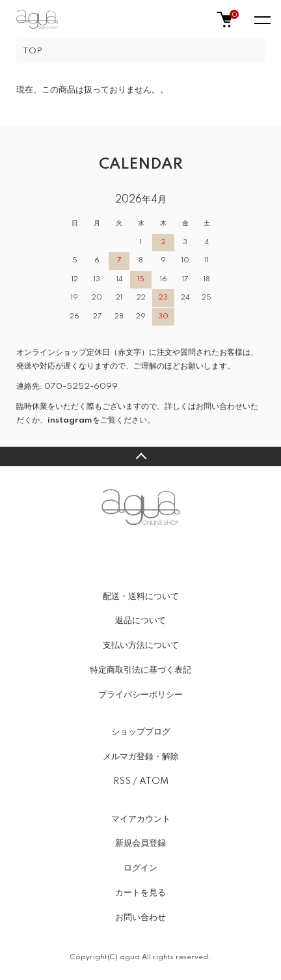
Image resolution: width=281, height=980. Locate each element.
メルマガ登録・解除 (141, 757)
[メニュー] (261, 20)
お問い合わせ (140, 917)
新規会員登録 (140, 843)
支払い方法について (141, 645)
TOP (33, 51)
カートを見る (140, 893)
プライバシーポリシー (140, 695)
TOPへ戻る (140, 456)
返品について (140, 621)
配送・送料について (141, 596)
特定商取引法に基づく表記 (140, 670)
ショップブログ (141, 732)
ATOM (154, 781)
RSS (122, 781)
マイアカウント (141, 819)
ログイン (140, 868)
